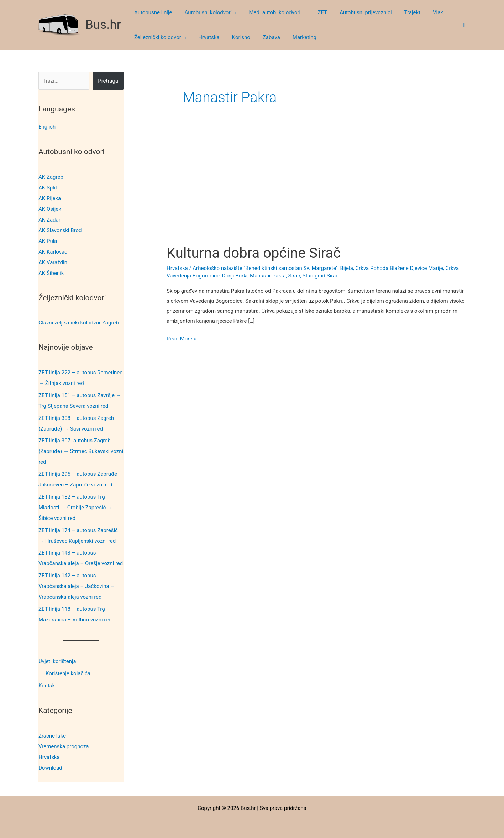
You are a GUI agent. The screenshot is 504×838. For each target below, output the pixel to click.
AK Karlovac (53, 251)
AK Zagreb (51, 177)
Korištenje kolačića (68, 673)
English (47, 127)
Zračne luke (52, 735)
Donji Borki (235, 276)
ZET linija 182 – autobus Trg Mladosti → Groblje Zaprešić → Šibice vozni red (75, 507)
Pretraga (108, 81)
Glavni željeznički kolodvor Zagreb (79, 322)
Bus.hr (103, 25)
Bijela (346, 268)
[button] (232, 12)
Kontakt (48, 685)
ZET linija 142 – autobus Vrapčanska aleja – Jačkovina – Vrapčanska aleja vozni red (76, 586)
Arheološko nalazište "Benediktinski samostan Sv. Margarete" (265, 268)
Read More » (181, 339)
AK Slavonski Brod (60, 230)
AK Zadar (49, 219)
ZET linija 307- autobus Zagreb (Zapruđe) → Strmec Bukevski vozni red (81, 451)
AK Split (48, 187)
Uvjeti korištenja (57, 661)
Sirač (294, 276)
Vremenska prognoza (64, 745)
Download (50, 767)
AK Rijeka (50, 198)
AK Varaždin (53, 262)
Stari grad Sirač (321, 276)
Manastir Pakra (268, 276)
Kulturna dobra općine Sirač (254, 253)
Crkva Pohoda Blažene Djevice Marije (399, 268)
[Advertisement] (316, 192)
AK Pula (48, 241)
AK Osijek (50, 209)
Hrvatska (49, 756)
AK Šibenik (51, 273)
